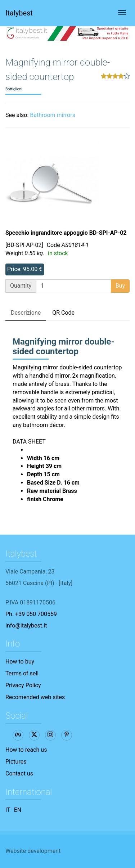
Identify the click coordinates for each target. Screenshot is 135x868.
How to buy (20, 662)
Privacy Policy (23, 685)
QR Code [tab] (63, 313)
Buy (120, 286)
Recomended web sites (35, 697)
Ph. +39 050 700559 (31, 614)
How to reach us (26, 750)
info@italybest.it (26, 626)
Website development (33, 851)
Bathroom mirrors (53, 115)
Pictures (16, 762)
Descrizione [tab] (26, 313)
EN (18, 810)
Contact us (19, 773)
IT (8, 810)
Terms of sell (22, 673)
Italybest (19, 13)
